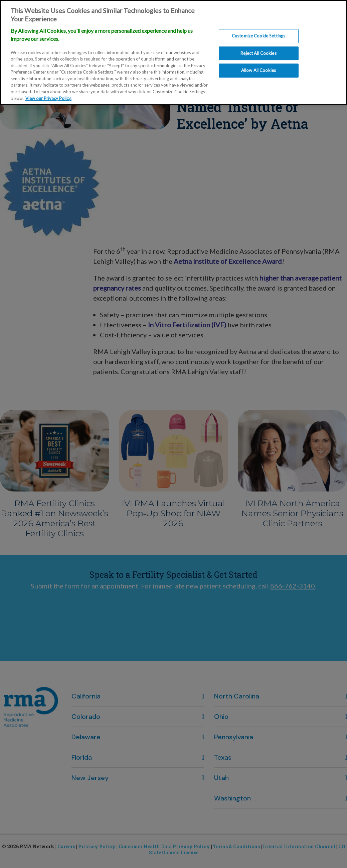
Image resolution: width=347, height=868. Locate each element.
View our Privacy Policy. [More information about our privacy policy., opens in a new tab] (48, 95)
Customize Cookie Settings (258, 32)
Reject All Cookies (258, 49)
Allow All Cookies (258, 67)
